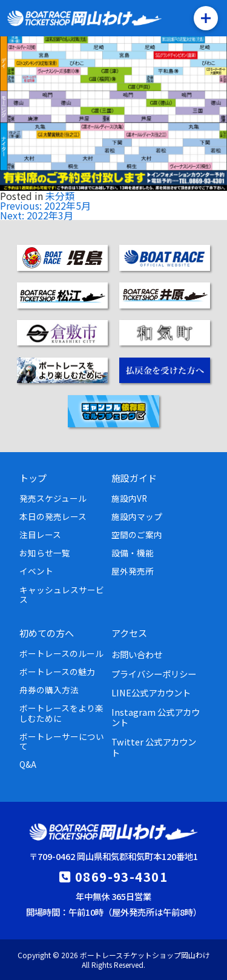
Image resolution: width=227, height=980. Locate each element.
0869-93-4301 (121, 876)
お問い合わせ (137, 654)
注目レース (40, 535)
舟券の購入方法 (49, 690)
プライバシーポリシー (154, 674)
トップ (33, 478)
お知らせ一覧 (45, 553)
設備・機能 (133, 553)
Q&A (28, 764)
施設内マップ (137, 516)
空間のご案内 (137, 535)
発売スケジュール (53, 498)
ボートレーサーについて (62, 741)
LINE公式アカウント (151, 692)
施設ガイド (134, 478)
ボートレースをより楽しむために (61, 713)
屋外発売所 (133, 571)
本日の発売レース (53, 516)
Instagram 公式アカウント (156, 717)
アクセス (129, 633)
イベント (36, 571)
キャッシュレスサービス (62, 595)
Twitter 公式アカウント (154, 747)
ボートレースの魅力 (57, 672)
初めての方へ (47, 633)
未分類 (60, 196)
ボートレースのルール (61, 653)
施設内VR (129, 498)
